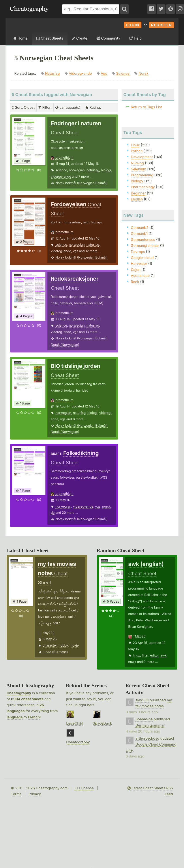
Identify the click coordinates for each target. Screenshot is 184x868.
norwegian (77, 170)
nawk (132, 662)
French (34, 717)
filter (145, 655)
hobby (63, 645)
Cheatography (19, 693)
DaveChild (75, 723)
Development (142, 157)
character (50, 645)
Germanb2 (140, 228)
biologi (106, 170)
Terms (16, 794)
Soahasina (144, 719)
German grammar (150, 725)
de (53, 513)
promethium (64, 157)
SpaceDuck (102, 723)
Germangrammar (145, 246)
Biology (137, 181)
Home (20, 38)
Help (135, 38)
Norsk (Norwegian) (65, 345)
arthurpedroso (147, 738)
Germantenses (143, 240)
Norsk (144, 73)
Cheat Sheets (50, 38)
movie (74, 645)
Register (161, 25)
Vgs (104, 73)
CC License (84, 788)
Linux (135, 145)
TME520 (139, 636)
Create (80, 38)
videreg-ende (61, 176)
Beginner (138, 193)
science (61, 170)
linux (136, 655)
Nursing (137, 163)
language (15, 717)
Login (133, 25)
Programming (142, 175)
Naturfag (52, 73)
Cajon (136, 270)
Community (108, 38)
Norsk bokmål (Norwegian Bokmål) (81, 183)
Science (123, 73)
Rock (135, 282)
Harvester (139, 264)
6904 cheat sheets (27, 699)
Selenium (139, 169)
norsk (106, 506)
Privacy (35, 794)
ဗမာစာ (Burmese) (55, 652)
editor (154, 655)
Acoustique (140, 276)
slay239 (49, 633)
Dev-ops (138, 252)
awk (163, 655)
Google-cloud (142, 258)
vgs (75, 251)
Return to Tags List (146, 107)
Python (137, 151)
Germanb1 (139, 234)
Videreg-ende (80, 73)
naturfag (93, 170)
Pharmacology (143, 187)
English (137, 199)
